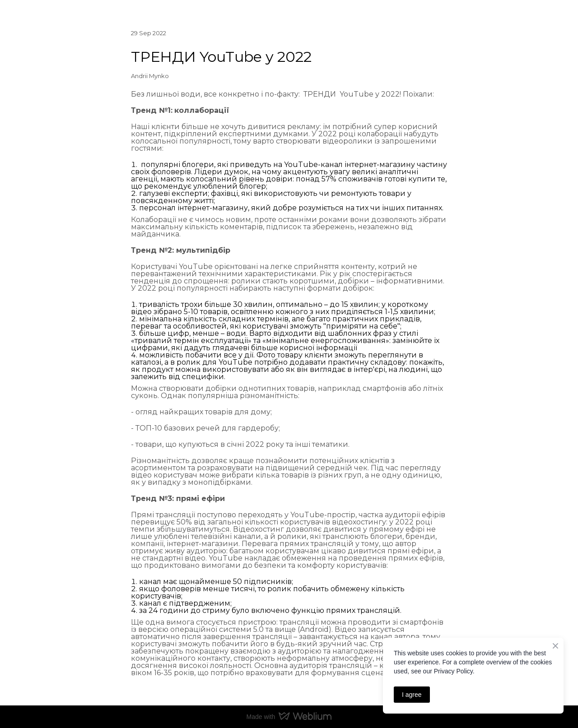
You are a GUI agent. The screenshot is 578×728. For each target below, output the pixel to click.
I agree (412, 695)
